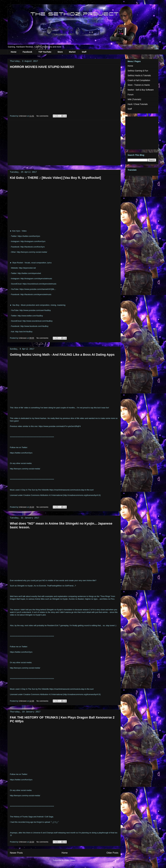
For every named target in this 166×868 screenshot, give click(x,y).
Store (60, 52)
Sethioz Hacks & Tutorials (139, 75)
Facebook (27, 52)
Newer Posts (16, 853)
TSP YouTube (45, 52)
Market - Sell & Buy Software (141, 90)
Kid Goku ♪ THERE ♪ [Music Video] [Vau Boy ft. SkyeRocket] (55, 178)
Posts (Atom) (70, 860)
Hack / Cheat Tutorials (138, 104)
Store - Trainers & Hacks (139, 85)
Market (72, 52)
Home (14, 52)
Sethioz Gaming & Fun (138, 71)
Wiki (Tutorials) (134, 99)
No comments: (43, 116)
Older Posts (112, 853)
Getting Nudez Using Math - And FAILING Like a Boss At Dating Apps (62, 355)
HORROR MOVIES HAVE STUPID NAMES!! (42, 67)
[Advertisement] (64, 143)
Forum (131, 95)
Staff (84, 52)
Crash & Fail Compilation (139, 80)
